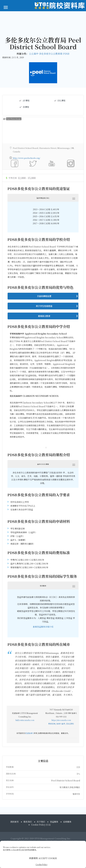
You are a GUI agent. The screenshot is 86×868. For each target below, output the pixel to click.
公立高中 (34, 54)
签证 (68, 656)
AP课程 (24, 101)
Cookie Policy (42, 864)
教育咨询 (52, 656)
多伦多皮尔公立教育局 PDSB (54, 54)
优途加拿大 (30, 666)
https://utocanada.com (61, 653)
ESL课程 (60, 101)
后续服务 (67, 826)
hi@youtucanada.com (25, 653)
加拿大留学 (61, 656)
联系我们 (28, 826)
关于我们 (41, 826)
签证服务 (54, 826)
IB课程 (24, 107)
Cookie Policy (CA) (41, 829)
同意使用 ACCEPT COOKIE (43, 858)
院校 (72, 656)
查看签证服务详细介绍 (43, 559)
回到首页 (15, 826)
